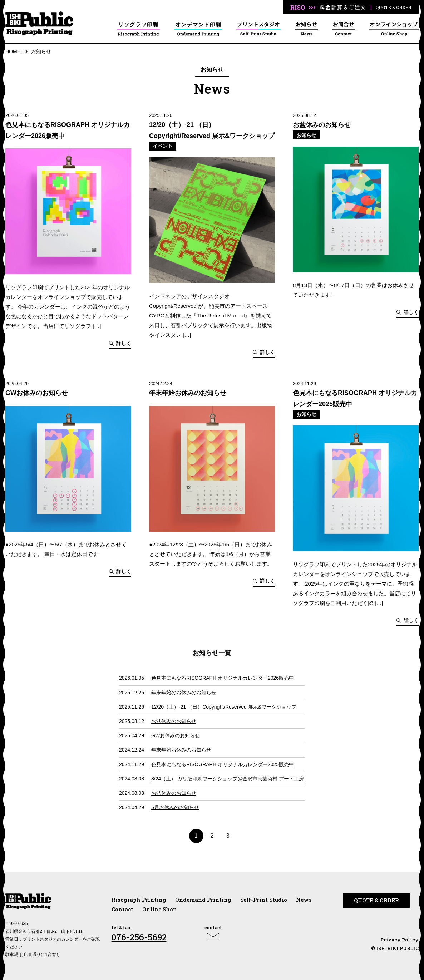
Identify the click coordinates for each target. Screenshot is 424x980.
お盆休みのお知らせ (174, 721)
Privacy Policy (400, 940)
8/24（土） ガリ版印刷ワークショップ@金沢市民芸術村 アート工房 (228, 779)
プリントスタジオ (40, 939)
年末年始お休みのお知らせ (181, 750)
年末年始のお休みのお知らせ (184, 693)
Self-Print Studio (264, 900)
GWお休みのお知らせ (176, 735)
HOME (13, 51)
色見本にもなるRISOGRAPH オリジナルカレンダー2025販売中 (223, 764)
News (304, 900)
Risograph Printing (139, 900)
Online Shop (159, 909)
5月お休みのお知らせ (175, 807)
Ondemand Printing (203, 900)
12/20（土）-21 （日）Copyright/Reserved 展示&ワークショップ (224, 707)
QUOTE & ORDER (376, 900)
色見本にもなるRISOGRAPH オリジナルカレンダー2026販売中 (223, 678)
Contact (122, 909)
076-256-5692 (139, 937)
